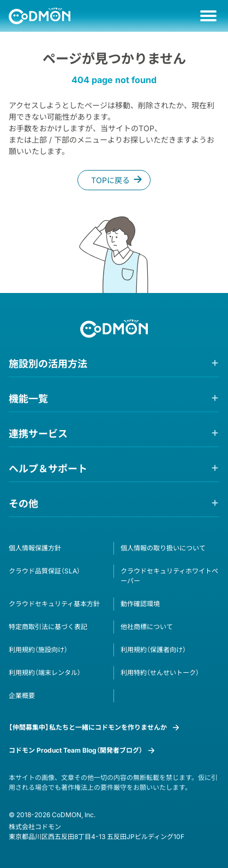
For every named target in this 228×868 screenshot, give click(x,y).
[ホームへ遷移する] (40, 16)
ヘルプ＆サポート (48, 469)
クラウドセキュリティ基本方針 (54, 604)
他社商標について (147, 627)
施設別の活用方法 (48, 364)
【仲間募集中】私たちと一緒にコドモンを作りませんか (88, 727)
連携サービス (38, 434)
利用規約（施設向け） (38, 650)
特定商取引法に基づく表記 (48, 627)
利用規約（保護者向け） (153, 650)
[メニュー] (208, 16)
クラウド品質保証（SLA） (44, 571)
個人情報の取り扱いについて (163, 548)
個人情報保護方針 (35, 548)
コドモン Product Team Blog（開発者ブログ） (76, 750)
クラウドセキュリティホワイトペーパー (169, 576)
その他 (23, 504)
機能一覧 (28, 399)
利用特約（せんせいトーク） (160, 673)
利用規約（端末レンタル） (45, 673)
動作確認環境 (140, 604)
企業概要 (22, 696)
